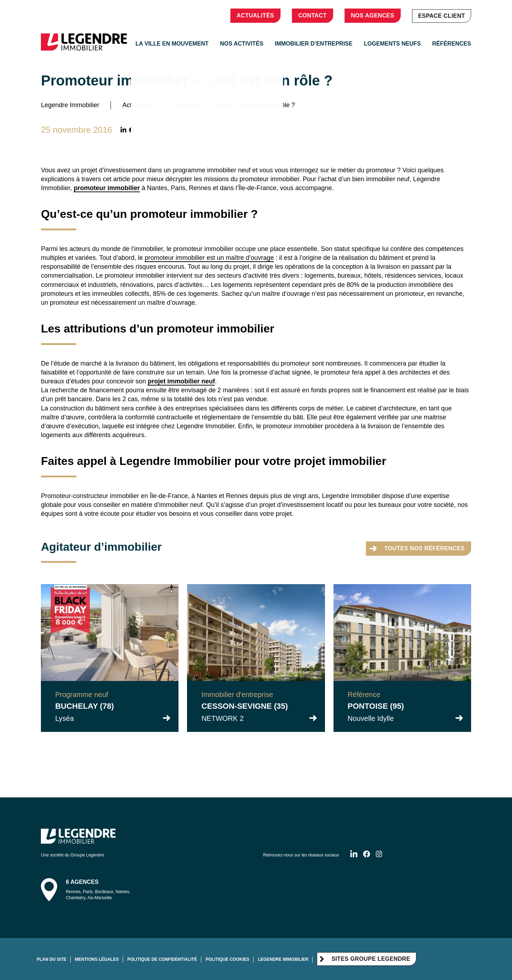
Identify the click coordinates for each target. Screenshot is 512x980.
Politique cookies (227, 959)
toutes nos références (417, 548)
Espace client (442, 16)
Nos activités (242, 44)
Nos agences (373, 15)
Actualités (255, 15)
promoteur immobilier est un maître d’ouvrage (209, 258)
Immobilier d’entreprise (314, 44)
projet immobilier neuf (181, 381)
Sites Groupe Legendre (365, 959)
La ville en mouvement (172, 44)
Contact (313, 15)
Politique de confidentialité (162, 959)
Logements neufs (392, 44)
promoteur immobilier (107, 188)
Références (451, 44)
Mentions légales (97, 959)
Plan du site (51, 959)
